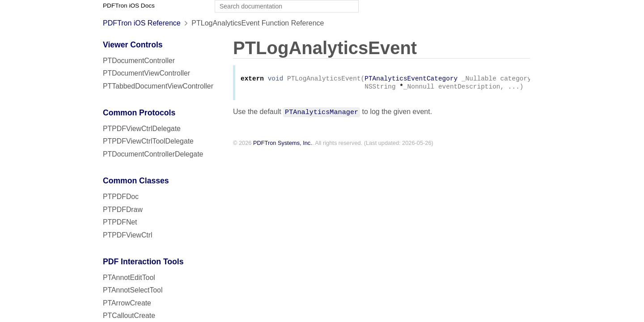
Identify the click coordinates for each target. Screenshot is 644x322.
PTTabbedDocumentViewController (158, 86)
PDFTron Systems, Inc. (283, 145)
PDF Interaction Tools (143, 262)
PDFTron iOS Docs (129, 6)
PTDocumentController (139, 61)
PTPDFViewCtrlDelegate (142, 129)
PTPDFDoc (121, 197)
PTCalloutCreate (129, 316)
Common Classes (136, 181)
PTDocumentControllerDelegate (153, 154)
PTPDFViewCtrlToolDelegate (148, 141)
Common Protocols (139, 113)
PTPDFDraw (123, 210)
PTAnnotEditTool (129, 278)
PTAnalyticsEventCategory (411, 79)
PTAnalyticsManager (322, 113)
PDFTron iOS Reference (142, 23)
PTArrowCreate (127, 303)
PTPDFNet (120, 222)
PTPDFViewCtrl (128, 235)
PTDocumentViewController (146, 73)
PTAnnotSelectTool (133, 290)
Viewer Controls (133, 45)
